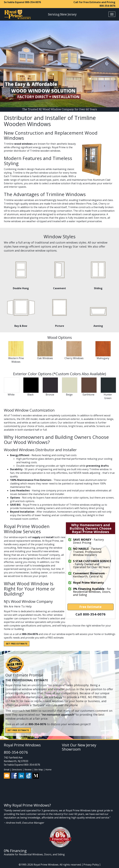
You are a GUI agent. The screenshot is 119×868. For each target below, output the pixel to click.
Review (28, 770)
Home (48, 770)
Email (7, 770)
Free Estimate (90, 607)
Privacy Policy (91, 865)
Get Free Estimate (17, 644)
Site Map (38, 770)
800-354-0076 (33, 2)
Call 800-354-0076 (91, 614)
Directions (17, 770)
